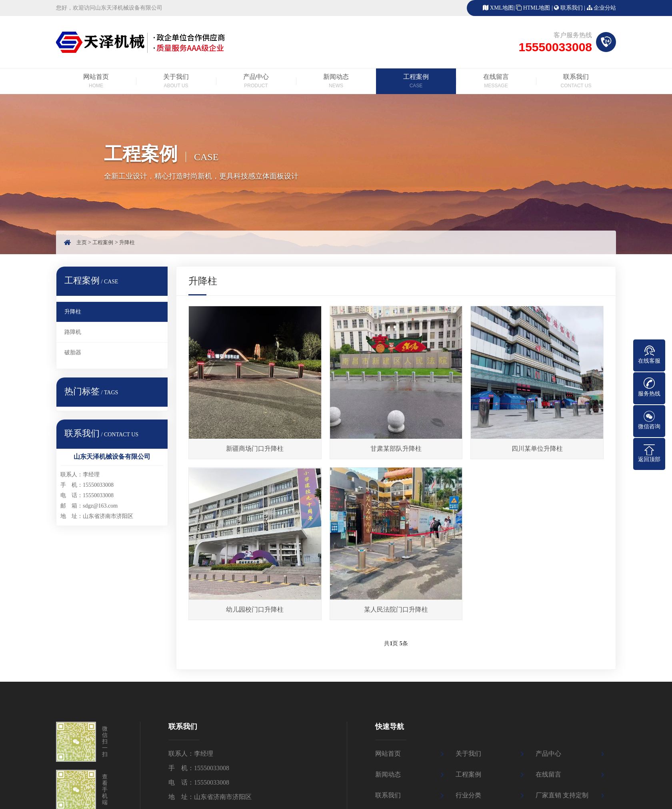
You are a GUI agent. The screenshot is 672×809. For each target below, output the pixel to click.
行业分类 (468, 795)
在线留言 (496, 82)
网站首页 (96, 82)
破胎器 (73, 352)
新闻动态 (336, 82)
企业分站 (605, 8)
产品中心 (256, 82)
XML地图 (502, 8)
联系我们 (572, 8)
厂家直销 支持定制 (562, 795)
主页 (82, 242)
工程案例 (416, 82)
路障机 (73, 332)
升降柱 (127, 242)
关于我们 (176, 82)
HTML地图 (537, 8)
